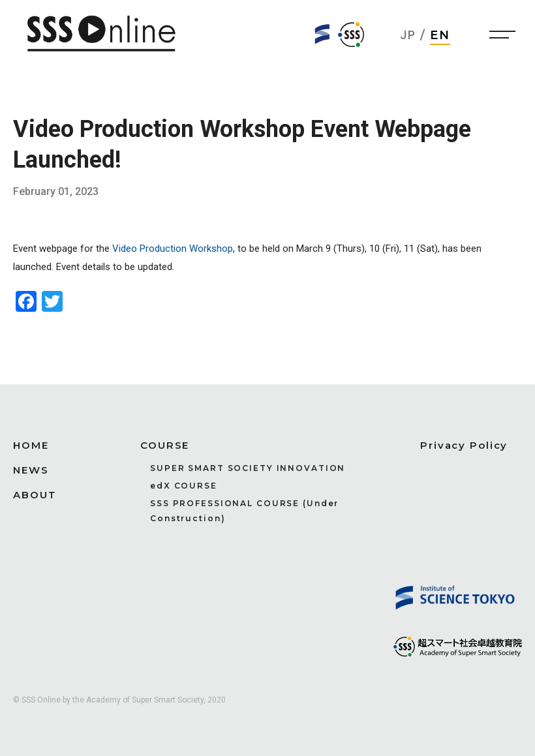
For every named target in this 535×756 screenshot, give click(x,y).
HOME (31, 445)
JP (408, 35)
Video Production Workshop (173, 249)
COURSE (165, 445)
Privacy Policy (464, 445)
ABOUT (35, 495)
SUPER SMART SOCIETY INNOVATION (248, 468)
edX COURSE (184, 486)
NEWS (31, 470)
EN (440, 35)
